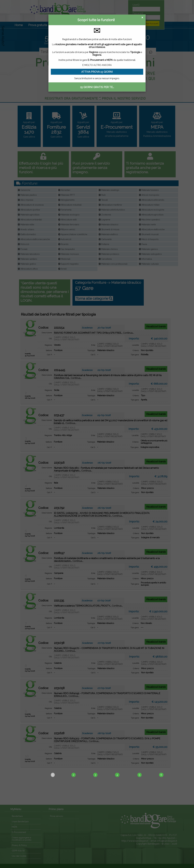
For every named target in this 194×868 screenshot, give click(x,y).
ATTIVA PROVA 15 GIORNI (97, 72)
